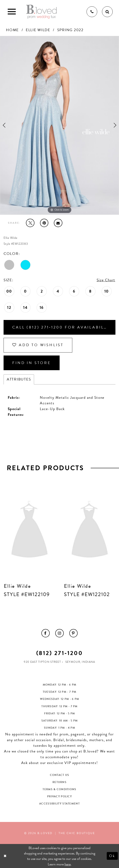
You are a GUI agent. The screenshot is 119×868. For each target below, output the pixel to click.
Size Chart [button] (106, 280)
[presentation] (30, 531)
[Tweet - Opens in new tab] (30, 223)
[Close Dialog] (6, 856)
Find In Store (32, 363)
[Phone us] (92, 12)
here (68, 864)
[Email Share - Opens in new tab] (58, 223)
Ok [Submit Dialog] (112, 856)
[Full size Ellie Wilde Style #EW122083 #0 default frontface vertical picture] (59, 125)
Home (12, 30)
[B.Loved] (41, 12)
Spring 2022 (70, 30)
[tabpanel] (59, 125)
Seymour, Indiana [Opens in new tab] (80, 662)
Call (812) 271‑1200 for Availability (62, 327)
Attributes (19, 379)
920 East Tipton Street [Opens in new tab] (42, 662)
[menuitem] (46, 633)
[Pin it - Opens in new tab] (44, 223)
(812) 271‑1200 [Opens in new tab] (59, 653)
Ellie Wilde (38, 30)
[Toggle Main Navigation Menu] (12, 12)
